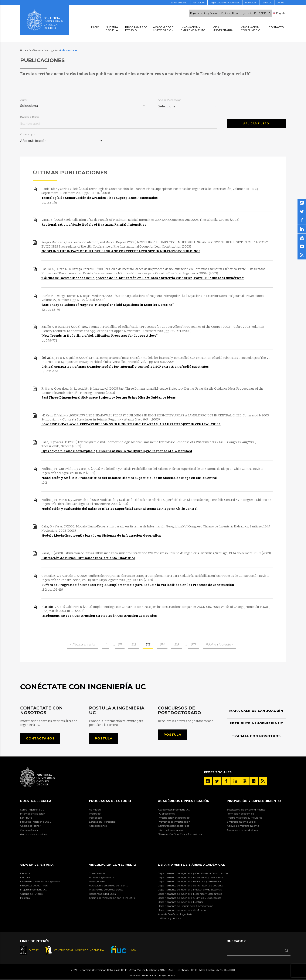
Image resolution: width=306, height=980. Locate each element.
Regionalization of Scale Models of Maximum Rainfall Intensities (94, 225)
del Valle (47, 358)
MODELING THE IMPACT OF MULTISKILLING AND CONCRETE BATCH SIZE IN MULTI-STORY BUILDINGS (121, 251)
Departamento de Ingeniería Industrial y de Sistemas (190, 890)
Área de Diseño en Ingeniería (175, 914)
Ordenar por (28, 135)
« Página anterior (83, 644)
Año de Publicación (170, 100)
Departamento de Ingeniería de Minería (182, 910)
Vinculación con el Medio (113, 865)
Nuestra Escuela (36, 801)
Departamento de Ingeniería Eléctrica (181, 902)
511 (120, 644)
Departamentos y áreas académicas (210, 13)
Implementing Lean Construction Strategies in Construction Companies (99, 616)
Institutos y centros (169, 918)
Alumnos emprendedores (242, 830)
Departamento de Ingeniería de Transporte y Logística (191, 886)
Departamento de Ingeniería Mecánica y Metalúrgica (190, 894)
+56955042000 (225, 970)
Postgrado (95, 818)
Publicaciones (166, 814)
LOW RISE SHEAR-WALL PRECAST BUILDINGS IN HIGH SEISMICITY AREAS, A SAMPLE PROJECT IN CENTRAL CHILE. (131, 425)
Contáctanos (40, 739)
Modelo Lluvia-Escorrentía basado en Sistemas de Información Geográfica (101, 536)
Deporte (25, 874)
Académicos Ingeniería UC (174, 810)
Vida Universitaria (37, 865)
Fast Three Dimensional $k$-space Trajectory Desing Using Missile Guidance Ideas (109, 398)
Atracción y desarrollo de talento (109, 886)
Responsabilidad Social (103, 894)
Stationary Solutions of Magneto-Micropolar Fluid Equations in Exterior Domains (107, 305)
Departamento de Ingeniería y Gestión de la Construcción (193, 874)
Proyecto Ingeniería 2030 (36, 822)
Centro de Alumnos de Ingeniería (40, 882)
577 (193, 644)
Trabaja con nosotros (256, 736)
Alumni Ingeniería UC (102, 878)
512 (134, 644)
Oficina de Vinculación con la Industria (112, 898)
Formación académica (240, 814)
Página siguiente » (219, 644)
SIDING (262, 13)
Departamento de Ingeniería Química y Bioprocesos (190, 898)
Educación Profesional (103, 822)
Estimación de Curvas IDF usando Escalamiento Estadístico (88, 558)
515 (176, 644)
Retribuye (26, 818)
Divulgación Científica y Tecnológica (180, 834)
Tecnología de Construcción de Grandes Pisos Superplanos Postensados (100, 198)
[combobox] (83, 106)
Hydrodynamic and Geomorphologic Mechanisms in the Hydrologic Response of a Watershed (117, 451)
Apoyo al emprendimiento (243, 826)
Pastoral (25, 898)
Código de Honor (30, 826)
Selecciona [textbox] (29, 106)
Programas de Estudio (110, 801)
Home (23, 51)
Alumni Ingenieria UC (244, 13)
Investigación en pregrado (174, 818)
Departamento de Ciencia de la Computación (186, 906)
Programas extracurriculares (244, 818)
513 (148, 644)
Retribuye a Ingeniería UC (256, 724)
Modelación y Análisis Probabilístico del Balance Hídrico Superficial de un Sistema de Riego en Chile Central (129, 478)
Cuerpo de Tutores (31, 894)
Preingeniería (97, 882)
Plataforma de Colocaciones (106, 890)
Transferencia (97, 874)
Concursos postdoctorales (173, 826)
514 (162, 644)
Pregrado (95, 814)
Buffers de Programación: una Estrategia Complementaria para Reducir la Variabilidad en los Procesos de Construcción (138, 585)
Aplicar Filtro (256, 123)
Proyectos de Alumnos (34, 886)
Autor (24, 100)
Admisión (95, 810)
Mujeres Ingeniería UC (33, 890)
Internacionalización (33, 814)
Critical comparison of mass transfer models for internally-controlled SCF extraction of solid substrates (125, 367)
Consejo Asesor (29, 830)
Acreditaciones (98, 826)
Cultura (25, 878)
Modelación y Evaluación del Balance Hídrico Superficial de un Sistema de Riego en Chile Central (120, 509)
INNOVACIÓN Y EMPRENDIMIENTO (254, 801)
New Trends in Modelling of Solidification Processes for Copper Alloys (99, 336)
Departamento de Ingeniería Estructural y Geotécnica (191, 878)
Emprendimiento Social (241, 822)
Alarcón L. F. (50, 607)
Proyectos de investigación (174, 822)
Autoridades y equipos (34, 834)
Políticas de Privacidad (144, 976)
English (279, 13)
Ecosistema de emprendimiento (246, 810)
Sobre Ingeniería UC (32, 810)
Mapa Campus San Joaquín (256, 711)
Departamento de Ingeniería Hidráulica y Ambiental (190, 882)
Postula (104, 739)
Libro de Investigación (171, 830)
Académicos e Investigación (43, 51)
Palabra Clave (30, 117)
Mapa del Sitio (168, 976)
